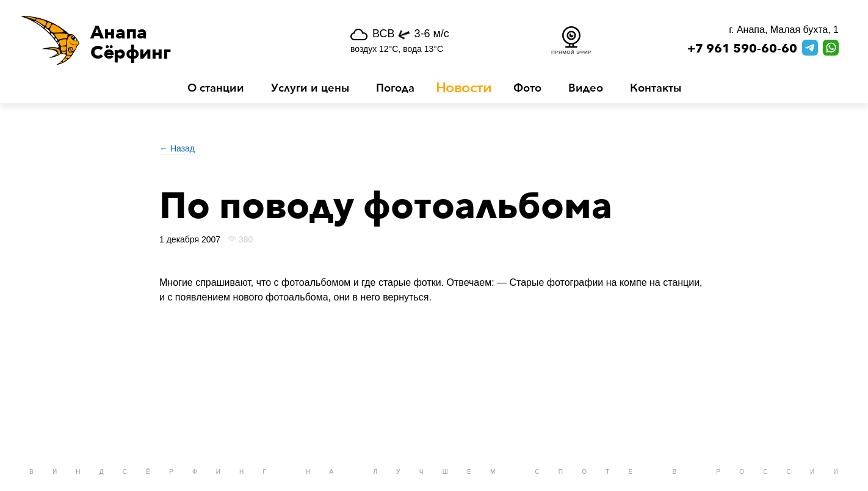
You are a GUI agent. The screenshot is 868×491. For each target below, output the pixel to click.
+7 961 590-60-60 (742, 49)
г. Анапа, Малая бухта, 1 (784, 30)
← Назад (177, 148)
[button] (159, 40)
